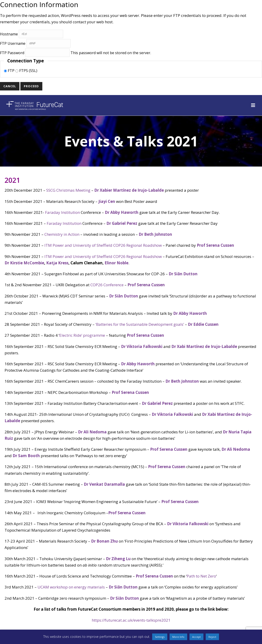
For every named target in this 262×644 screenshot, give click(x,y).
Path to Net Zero (201, 576)
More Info (178, 637)
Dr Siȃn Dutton (183, 274)
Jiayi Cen (107, 201)
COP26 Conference (107, 285)
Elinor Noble (116, 263)
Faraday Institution (62, 212)
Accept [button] (196, 637)
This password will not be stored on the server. (76, 53)
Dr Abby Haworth (122, 212)
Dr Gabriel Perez (122, 223)
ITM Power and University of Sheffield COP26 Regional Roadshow (103, 245)
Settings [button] (160, 637)
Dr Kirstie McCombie (24, 263)
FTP (10, 71)
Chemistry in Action (62, 234)
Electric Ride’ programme (82, 335)
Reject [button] (212, 637)
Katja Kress (57, 263)
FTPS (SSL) (26, 71)
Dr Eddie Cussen (203, 324)
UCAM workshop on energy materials (71, 587)
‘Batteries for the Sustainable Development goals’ (140, 324)
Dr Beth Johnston (155, 234)
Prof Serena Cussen (216, 245)
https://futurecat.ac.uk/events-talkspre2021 (131, 620)
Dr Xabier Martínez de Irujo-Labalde (129, 190)
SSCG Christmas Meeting (68, 190)
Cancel (10, 86)
